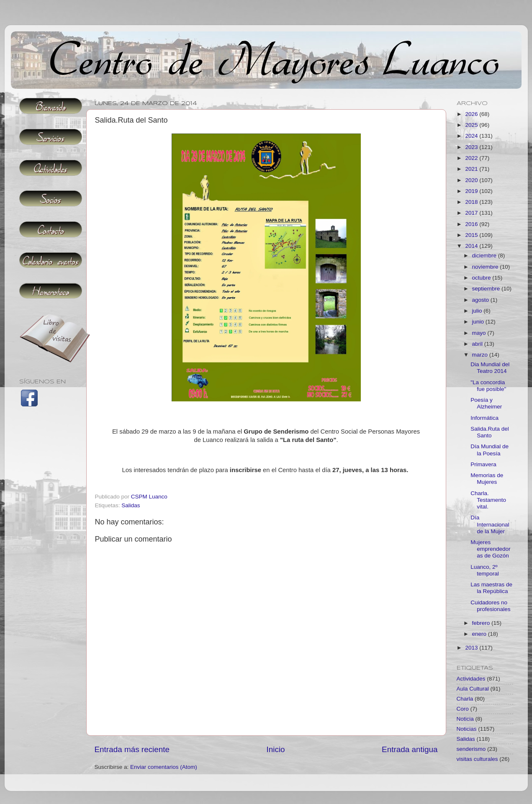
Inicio (276, 749)
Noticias (467, 729)
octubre (482, 278)
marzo (481, 355)
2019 (472, 191)
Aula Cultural (473, 689)
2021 (472, 169)
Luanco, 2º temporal (485, 570)
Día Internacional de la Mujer (490, 524)
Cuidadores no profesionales (490, 606)
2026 (472, 114)
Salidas (131, 505)
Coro (463, 709)
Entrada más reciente (132, 749)
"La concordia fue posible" (488, 386)
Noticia (465, 719)
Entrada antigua (410, 749)
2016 (472, 224)
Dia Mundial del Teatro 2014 (490, 368)
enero (480, 634)
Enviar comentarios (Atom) (164, 767)
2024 (472, 136)
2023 (472, 147)
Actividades (471, 679)
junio (479, 322)
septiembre (487, 289)
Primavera (483, 464)
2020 (472, 180)
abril (478, 344)
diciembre (485, 256)
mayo (480, 333)
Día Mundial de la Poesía (490, 450)
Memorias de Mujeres (487, 479)
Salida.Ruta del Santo (490, 432)
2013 (472, 648)
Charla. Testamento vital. (488, 500)
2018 (472, 202)
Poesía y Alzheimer (486, 403)
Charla (465, 699)
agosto (481, 300)
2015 (472, 235)
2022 (472, 158)
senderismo (471, 749)
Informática (484, 418)
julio (478, 311)
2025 (472, 125)
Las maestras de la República (491, 588)
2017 (472, 213)
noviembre (486, 267)
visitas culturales (477, 759)
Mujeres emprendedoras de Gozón (490, 549)
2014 (472, 246)
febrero (482, 623)
